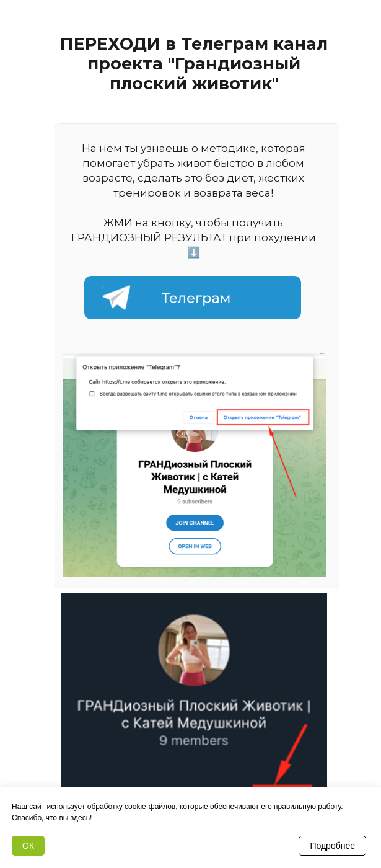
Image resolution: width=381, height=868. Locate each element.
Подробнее (332, 846)
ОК (28, 846)
